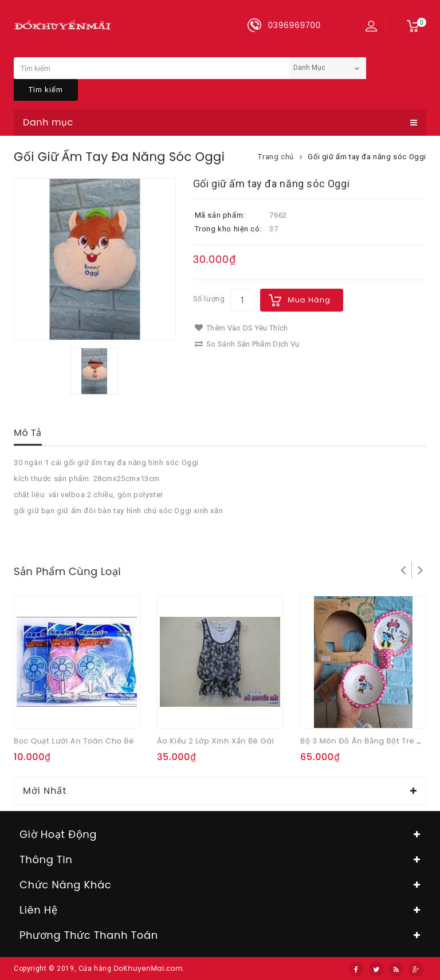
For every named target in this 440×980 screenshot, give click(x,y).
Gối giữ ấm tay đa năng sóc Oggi (367, 157)
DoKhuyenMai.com (148, 968)
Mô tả (28, 433)
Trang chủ (276, 157)
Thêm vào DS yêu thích (241, 328)
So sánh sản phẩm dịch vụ (247, 344)
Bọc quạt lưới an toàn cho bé (74, 741)
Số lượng (209, 299)
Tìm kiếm (46, 90)
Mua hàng (309, 300)
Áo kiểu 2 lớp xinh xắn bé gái (215, 741)
